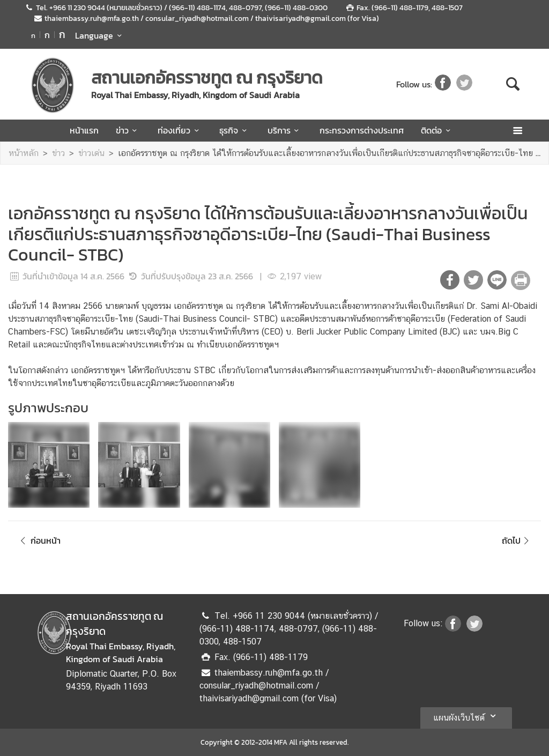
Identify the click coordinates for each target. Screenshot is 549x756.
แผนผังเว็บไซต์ (466, 716)
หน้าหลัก (24, 153)
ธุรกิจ (235, 130)
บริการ (285, 130)
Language (100, 35)
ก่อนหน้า (39, 540)
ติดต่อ (437, 130)
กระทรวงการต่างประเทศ (362, 130)
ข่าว (128, 130)
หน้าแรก (84, 130)
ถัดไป (517, 540)
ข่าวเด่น (91, 153)
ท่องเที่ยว (180, 130)
